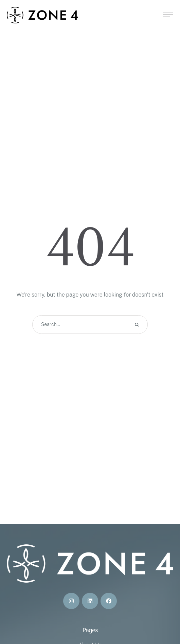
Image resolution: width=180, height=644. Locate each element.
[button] (161, 615)
